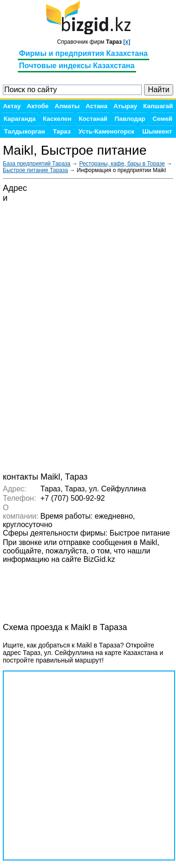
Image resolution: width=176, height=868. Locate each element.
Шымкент (157, 131)
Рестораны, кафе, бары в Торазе (122, 164)
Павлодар (130, 119)
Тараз (62, 131)
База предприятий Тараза (37, 164)
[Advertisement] (78, 588)
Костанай (93, 119)
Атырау (125, 106)
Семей (162, 119)
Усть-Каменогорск (106, 131)
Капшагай (158, 106)
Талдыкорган (24, 131)
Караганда (20, 119)
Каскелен (57, 119)
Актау (12, 106)
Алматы (67, 106)
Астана (97, 106)
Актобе (38, 106)
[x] (127, 42)
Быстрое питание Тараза (35, 170)
